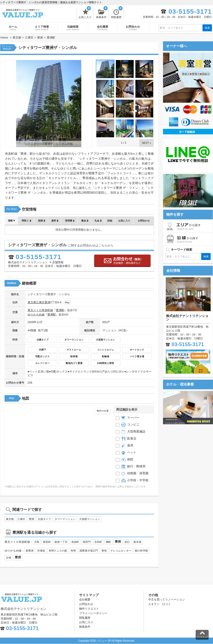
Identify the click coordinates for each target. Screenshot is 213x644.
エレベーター (42, 363)
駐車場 (74, 356)
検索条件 (102, 13)
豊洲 (47, 302)
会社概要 (103, 28)
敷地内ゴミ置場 (74, 363)
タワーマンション (74, 340)
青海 (104, 551)
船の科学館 (141, 551)
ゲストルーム (74, 350)
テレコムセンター (121, 551)
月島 (37, 542)
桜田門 (87, 542)
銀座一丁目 (61, 542)
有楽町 (75, 542)
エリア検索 (42, 28)
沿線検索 (73, 28)
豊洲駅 (60, 310)
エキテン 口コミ (160, 604)
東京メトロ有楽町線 (40, 310)
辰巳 (127, 542)
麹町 (108, 542)
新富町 (47, 542)
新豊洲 (30, 551)
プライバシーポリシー (93, 613)
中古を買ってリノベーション (167, 600)
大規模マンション (105, 340)
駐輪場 (106, 356)
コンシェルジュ (106, 350)
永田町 (98, 542)
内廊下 (42, 350)
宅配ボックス (42, 356)
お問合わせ (133, 28)
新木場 (137, 542)
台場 (8, 558)
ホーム (13, 28)
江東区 (40, 302)
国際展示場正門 (89, 551)
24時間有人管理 (105, 363)
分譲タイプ (42, 340)
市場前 (41, 551)
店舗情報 (58, 262)
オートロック (137, 350)
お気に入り (85, 13)
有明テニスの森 (58, 551)
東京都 (32, 302)
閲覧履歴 (117, 13)
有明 (73, 551)
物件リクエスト (89, 609)
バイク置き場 (137, 356)
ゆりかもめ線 (36, 314)
